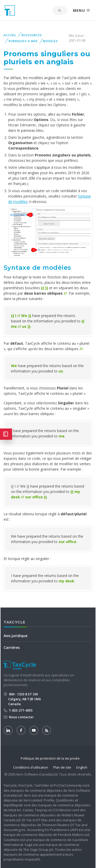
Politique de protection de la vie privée (50, 758)
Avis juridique (15, 636)
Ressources (32, 35)
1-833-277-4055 (20, 710)
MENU (82, 10)
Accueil (10, 35)
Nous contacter (21, 717)
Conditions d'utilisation (31, 767)
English (82, 767)
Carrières (12, 647)
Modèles (50, 41)
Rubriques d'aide (23, 41)
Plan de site (62, 767)
